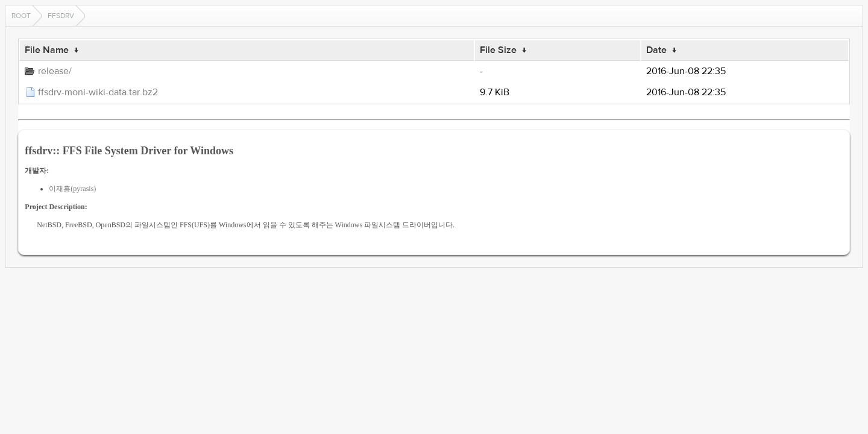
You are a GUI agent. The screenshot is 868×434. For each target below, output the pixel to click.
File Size (498, 50)
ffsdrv (61, 16)
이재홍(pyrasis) (72, 189)
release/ (55, 71)
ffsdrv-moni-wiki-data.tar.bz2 (98, 92)
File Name (47, 50)
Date (656, 50)
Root (21, 16)
